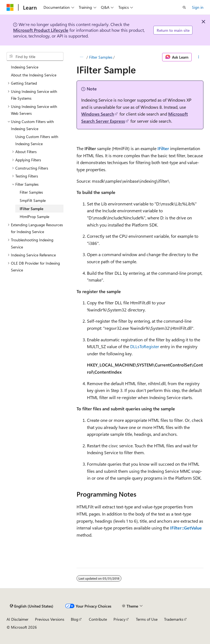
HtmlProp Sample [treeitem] (34, 217)
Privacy (119, 619)
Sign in (198, 7)
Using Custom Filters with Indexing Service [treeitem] (37, 140)
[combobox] (35, 56)
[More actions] (199, 57)
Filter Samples (101, 57)
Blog (75, 619)
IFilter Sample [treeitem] (31, 209)
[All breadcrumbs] (81, 57)
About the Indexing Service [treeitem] (34, 75)
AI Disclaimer (17, 619)
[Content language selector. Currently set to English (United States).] (32, 606)
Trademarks (174, 619)
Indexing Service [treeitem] (25, 67)
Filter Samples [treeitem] (31, 192)
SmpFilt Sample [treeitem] (33, 200)
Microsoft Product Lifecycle (41, 30)
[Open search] (184, 7)
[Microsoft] (10, 7)
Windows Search (98, 114)
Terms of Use (147, 619)
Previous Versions (50, 619)
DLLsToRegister (145, 346)
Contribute (98, 619)
